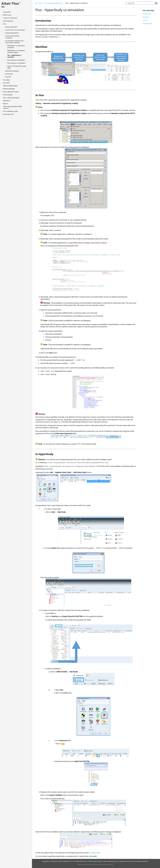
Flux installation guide (10, 111)
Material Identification (10, 86)
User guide (7, 12)
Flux (5, 24)
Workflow (146, 17)
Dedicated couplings (12, 71)
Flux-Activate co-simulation (16, 60)
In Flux (145, 20)
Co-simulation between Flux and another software (14, 42)
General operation (11, 27)
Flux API (8, 77)
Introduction (147, 14)
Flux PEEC (6, 83)
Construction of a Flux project (15, 30)
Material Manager (9, 89)
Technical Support (107, 864)
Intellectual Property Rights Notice (89, 864)
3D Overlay (9, 74)
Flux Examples (8, 95)
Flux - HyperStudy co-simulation (77, 3)
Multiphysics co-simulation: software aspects (16, 51)
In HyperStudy (95, 853)
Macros (6, 104)
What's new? (7, 15)
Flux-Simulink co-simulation (16, 63)
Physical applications (12, 33)
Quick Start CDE (8, 114)
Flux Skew (6, 80)
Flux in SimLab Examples (11, 98)
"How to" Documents (10, 18)
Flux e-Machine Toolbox (11, 92)
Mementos (7, 101)
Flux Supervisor (8, 21)
